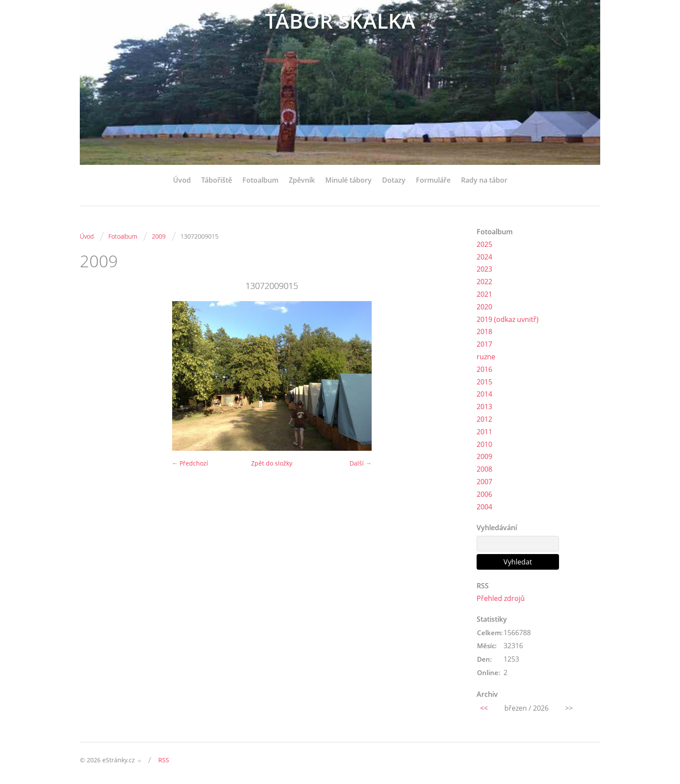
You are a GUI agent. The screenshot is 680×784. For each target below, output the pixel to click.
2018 (484, 331)
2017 (484, 344)
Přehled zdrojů (501, 598)
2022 (484, 282)
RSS (164, 760)
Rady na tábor (484, 180)
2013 (484, 407)
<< (484, 708)
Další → (361, 463)
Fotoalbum (260, 180)
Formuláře (433, 180)
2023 (484, 269)
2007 (484, 482)
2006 (484, 494)
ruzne (486, 357)
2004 (484, 507)
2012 (484, 419)
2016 (484, 369)
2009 (159, 236)
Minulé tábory (348, 180)
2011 (484, 432)
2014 (484, 394)
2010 (484, 444)
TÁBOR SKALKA (340, 21)
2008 (484, 469)
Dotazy (394, 180)
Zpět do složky (272, 463)
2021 (484, 294)
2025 (484, 244)
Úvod (182, 180)
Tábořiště (217, 180)
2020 (484, 307)
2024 (484, 257)
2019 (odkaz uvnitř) (508, 319)
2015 (484, 382)
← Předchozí (190, 463)
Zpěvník (302, 180)
